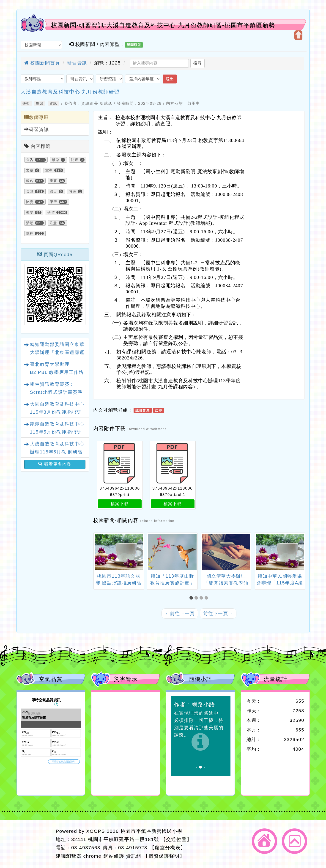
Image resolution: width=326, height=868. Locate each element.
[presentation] (99, 553)
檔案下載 (120, 504)
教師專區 (37, 117)
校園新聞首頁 (42, 63)
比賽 (30, 202)
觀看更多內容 (55, 464)
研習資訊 (77, 63)
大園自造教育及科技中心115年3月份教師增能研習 (57, 412)
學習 (40, 103)
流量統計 (275, 679)
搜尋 (197, 63)
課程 (30, 233)
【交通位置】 (176, 839)
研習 (26, 103)
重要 (53, 181)
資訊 (53, 103)
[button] (192, 598)
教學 (30, 212)
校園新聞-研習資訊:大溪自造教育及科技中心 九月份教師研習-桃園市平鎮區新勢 (163, 25)
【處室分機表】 (168, 848)
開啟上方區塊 (298, 35)
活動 (30, 223)
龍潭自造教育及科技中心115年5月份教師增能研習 (57, 432)
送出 (170, 79)
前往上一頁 (180, 613)
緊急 (56, 160)
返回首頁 (264, 841)
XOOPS (96, 831)
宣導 (49, 170)
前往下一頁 (218, 613)
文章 (30, 170)
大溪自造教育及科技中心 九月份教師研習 (70, 92)
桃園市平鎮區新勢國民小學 (152, 831)
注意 (53, 223)
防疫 (75, 160)
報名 (30, 181)
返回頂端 (294, 841)
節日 (53, 191)
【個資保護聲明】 (164, 856)
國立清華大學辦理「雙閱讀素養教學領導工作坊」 (226, 583)
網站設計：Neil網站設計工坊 (35, 844)
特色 (73, 191)
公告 (30, 160)
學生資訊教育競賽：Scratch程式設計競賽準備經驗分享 (56, 392)
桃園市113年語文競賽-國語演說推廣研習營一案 (119, 583)
